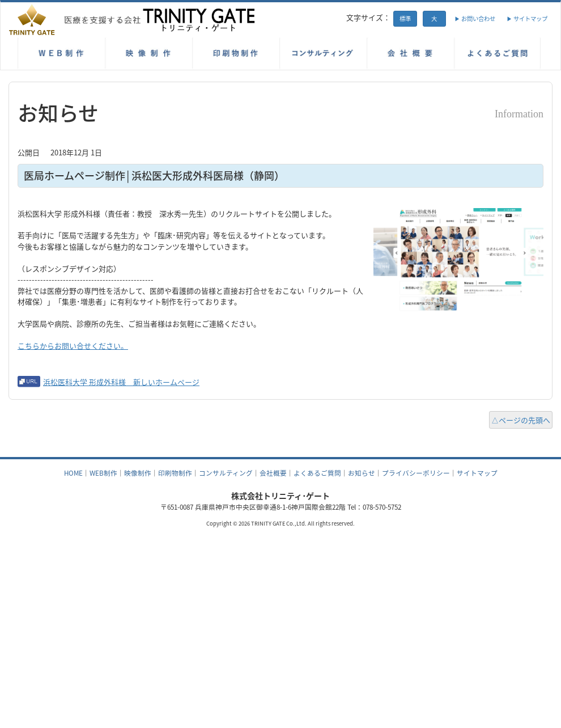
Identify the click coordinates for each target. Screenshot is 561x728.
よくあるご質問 (317, 473)
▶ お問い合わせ (475, 18)
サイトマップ (477, 473)
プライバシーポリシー (416, 473)
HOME (73, 473)
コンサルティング (226, 473)
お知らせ (362, 473)
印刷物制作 (175, 473)
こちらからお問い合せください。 (73, 346)
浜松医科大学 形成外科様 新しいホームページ (121, 382)
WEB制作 (103, 473)
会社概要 (273, 473)
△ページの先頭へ (521, 420)
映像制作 (138, 473)
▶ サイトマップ (527, 18)
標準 (405, 18)
